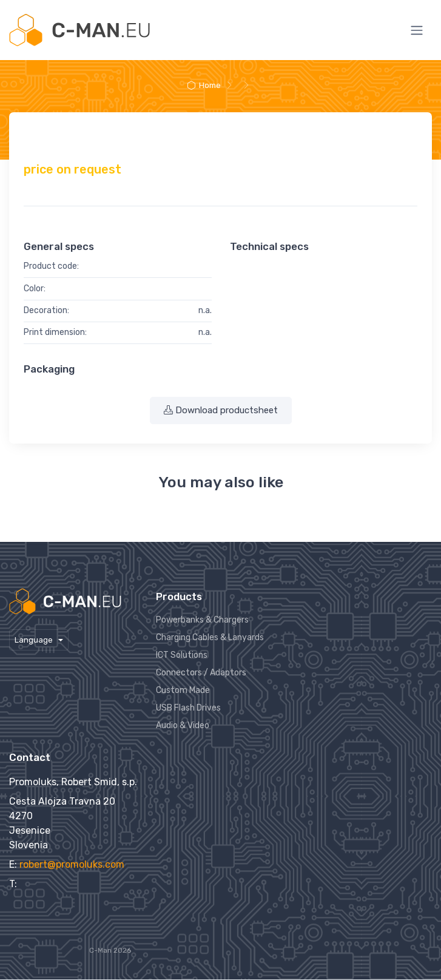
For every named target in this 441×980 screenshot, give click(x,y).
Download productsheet (221, 410)
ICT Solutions (182, 655)
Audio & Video (183, 725)
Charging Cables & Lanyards (210, 637)
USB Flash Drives (188, 708)
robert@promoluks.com (72, 864)
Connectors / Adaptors (201, 673)
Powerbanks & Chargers (202, 620)
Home (204, 85)
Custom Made (183, 690)
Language (35, 640)
